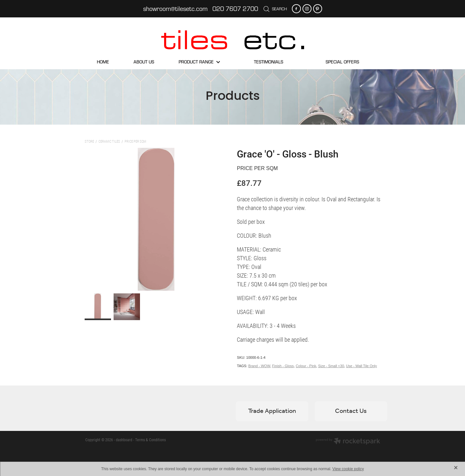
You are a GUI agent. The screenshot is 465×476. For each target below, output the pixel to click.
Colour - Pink (306, 366)
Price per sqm (135, 141)
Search (275, 9)
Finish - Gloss (283, 366)
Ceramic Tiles (109, 141)
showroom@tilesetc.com (175, 9)
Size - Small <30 (331, 366)
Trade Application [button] (272, 411)
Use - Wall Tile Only (361, 366)
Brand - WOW (259, 366)
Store (89, 141)
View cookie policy (348, 469)
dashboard (124, 440)
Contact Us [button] (351, 411)
